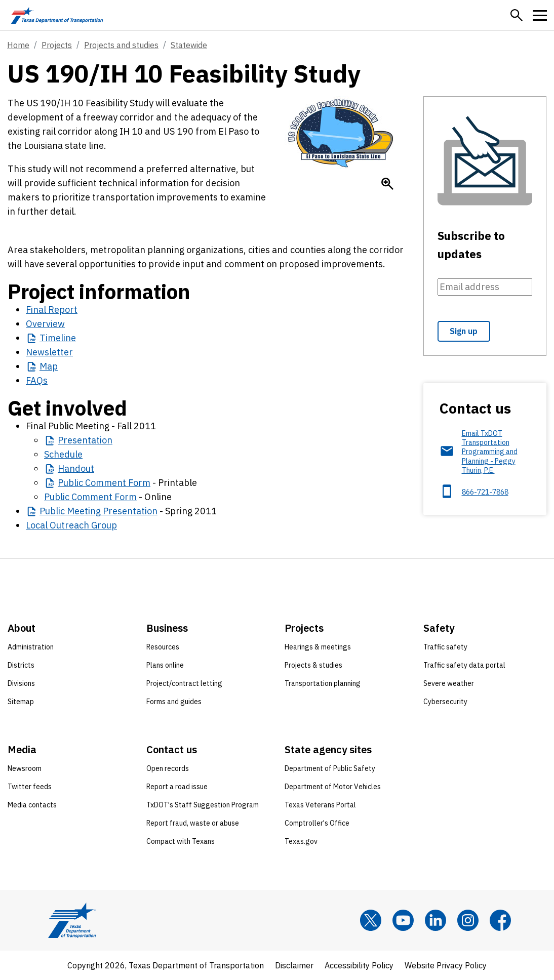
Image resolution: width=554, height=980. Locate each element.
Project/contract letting (184, 683)
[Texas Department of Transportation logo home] (57, 15)
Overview (45, 324)
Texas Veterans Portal (320, 805)
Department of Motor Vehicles (333, 787)
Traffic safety (445, 647)
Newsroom (25, 768)
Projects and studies (121, 45)
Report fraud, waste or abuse (193, 823)
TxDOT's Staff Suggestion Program (203, 805)
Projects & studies (313, 665)
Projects (57, 45)
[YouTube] (403, 920)
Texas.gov (301, 841)
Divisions (21, 683)
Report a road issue (177, 787)
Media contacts (32, 805)
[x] (371, 920)
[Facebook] (500, 920)
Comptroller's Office (317, 823)
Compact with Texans (181, 841)
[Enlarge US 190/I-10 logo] (387, 184)
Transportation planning (323, 683)
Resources (163, 647)
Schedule (63, 454)
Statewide (189, 45)
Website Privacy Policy (446, 965)
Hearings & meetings (318, 647)
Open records (168, 768)
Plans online (165, 665)
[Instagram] (468, 920)
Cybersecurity (445, 702)
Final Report (52, 310)
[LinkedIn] (436, 920)
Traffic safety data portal (464, 665)
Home (18, 45)
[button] (517, 15)
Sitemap (21, 702)
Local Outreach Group (71, 525)
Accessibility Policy (359, 965)
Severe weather (449, 683)
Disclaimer (294, 965)
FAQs (37, 380)
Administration (31, 647)
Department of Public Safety (330, 768)
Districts (21, 665)
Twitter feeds (30, 787)
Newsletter (49, 352)
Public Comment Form (90, 497)
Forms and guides (174, 702)
